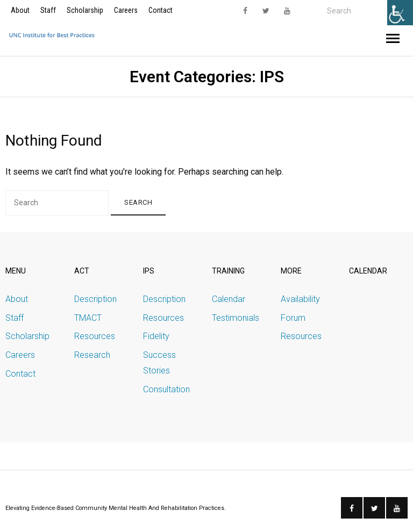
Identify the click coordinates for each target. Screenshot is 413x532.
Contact (161, 10)
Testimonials (236, 318)
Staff (48, 10)
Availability (300, 299)
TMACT (88, 318)
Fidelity (156, 336)
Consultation (166, 389)
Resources (95, 336)
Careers (126, 10)
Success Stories (159, 363)
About (20, 10)
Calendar (229, 299)
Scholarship (85, 10)
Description (95, 299)
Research (92, 355)
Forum (293, 318)
